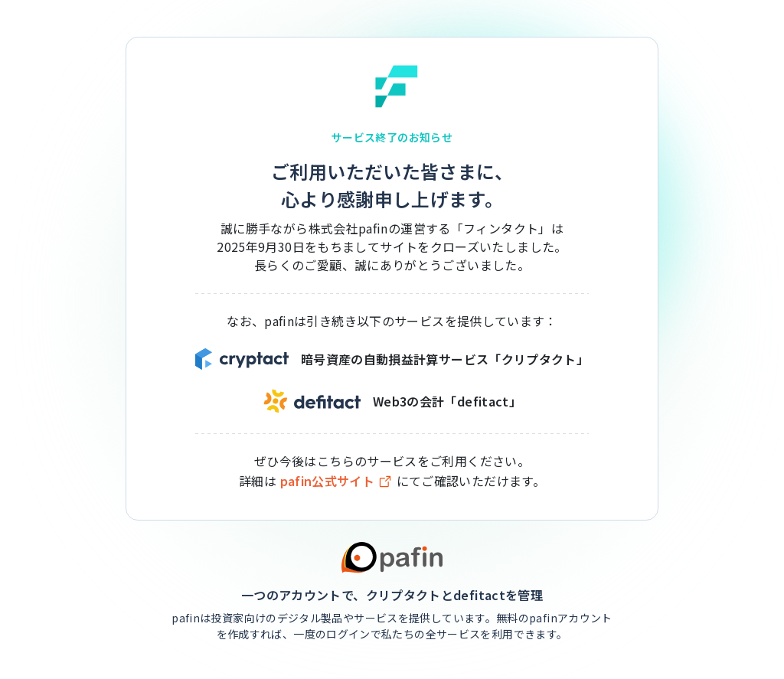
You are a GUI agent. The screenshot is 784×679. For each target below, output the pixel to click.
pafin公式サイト (337, 481)
